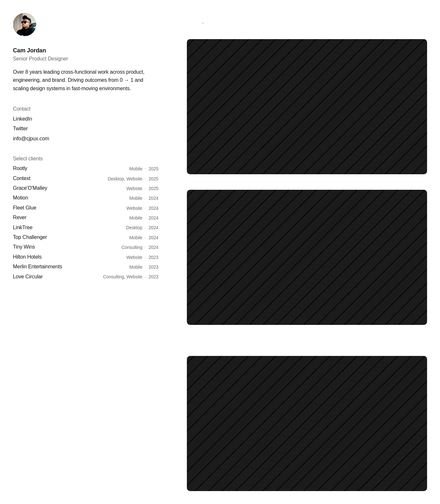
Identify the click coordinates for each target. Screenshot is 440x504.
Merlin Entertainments (38, 267)
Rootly (20, 168)
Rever (20, 217)
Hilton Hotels (27, 257)
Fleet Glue (25, 208)
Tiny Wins (24, 247)
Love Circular (28, 277)
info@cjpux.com (31, 139)
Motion (21, 198)
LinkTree (23, 227)
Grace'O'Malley (30, 188)
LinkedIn (22, 119)
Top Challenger (30, 237)
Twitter (20, 129)
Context (22, 178)
